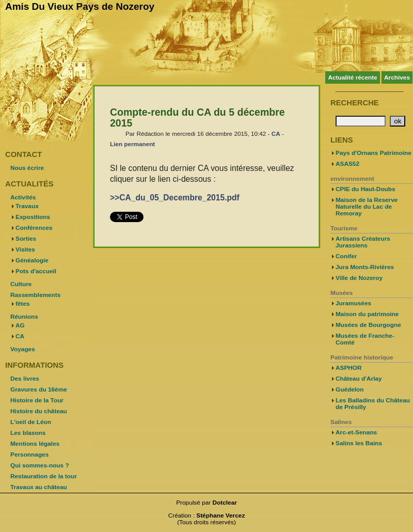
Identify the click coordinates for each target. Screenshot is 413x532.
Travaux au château (39, 487)
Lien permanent (132, 144)
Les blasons (28, 433)
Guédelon (350, 389)
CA (276, 134)
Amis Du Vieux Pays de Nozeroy (80, 6)
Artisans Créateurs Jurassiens (363, 242)
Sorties (26, 239)
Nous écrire (27, 168)
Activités (23, 197)
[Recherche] (361, 121)
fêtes (23, 304)
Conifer (346, 256)
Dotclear (225, 503)
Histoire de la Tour (37, 400)
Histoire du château (39, 411)
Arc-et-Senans (356, 432)
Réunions (24, 317)
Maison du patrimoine (367, 314)
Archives (397, 77)
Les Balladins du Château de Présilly (373, 404)
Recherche (355, 103)
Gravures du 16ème (39, 389)
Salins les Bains (359, 443)
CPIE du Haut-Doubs (366, 189)
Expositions (33, 217)
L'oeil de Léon (31, 422)
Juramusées (353, 303)
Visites (25, 249)
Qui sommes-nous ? (40, 465)
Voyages (23, 349)
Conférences (34, 228)
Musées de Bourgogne (368, 325)
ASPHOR (349, 368)
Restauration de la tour (44, 476)
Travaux (27, 206)
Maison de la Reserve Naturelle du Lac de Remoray (367, 207)
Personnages (29, 455)
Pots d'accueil (36, 271)
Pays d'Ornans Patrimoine (374, 153)
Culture (21, 284)
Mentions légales (35, 444)
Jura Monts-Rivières (365, 267)
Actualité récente (352, 77)
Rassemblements (35, 295)
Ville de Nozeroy (359, 278)
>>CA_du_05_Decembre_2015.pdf (175, 198)
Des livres (25, 379)
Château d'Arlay (359, 379)
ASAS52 (347, 164)
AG (20, 325)
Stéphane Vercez (220, 515)
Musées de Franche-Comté (365, 339)
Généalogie (32, 260)
